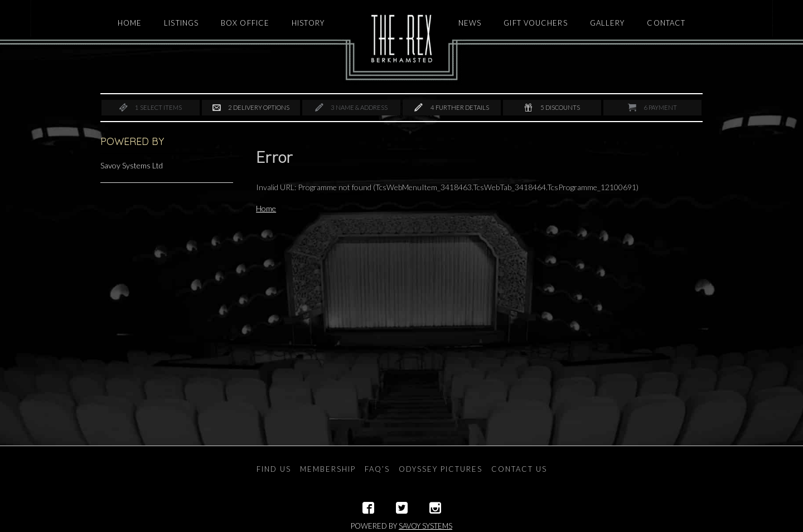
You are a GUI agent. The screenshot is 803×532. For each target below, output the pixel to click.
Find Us (274, 469)
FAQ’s (377, 469)
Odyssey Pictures (441, 469)
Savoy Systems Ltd (132, 165)
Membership (328, 469)
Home (266, 208)
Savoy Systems (425, 526)
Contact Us (519, 469)
